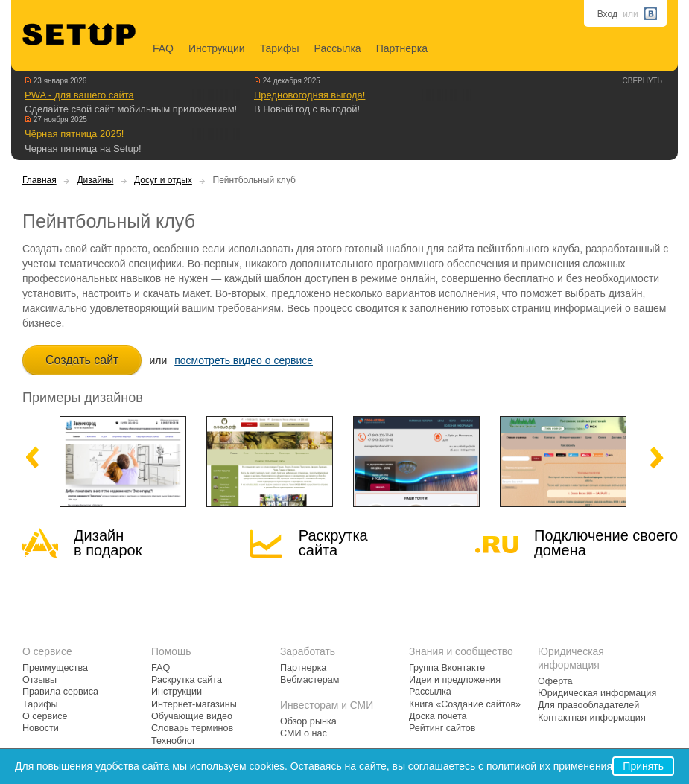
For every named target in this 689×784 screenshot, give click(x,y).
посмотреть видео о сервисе (244, 360)
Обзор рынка (308, 721)
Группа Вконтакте (447, 668)
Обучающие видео (192, 716)
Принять (643, 766)
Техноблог (174, 741)
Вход (607, 14)
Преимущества (55, 668)
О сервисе (45, 716)
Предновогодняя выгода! (309, 95)
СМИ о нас (304, 733)
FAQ (163, 48)
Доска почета (438, 716)
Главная (39, 180)
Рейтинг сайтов (442, 728)
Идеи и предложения (455, 680)
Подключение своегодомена (606, 543)
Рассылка (338, 48)
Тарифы (280, 48)
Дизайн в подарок (108, 543)
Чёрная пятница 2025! (74, 134)
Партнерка (402, 48)
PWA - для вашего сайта (79, 95)
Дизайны (95, 180)
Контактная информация (592, 718)
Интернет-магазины (194, 704)
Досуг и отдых (163, 180)
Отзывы (39, 680)
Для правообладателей (588, 705)
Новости (41, 728)
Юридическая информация (597, 693)
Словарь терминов (192, 728)
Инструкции (217, 48)
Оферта (555, 681)
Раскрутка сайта (333, 543)
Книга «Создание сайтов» (465, 704)
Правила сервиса (60, 692)
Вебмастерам (309, 680)
